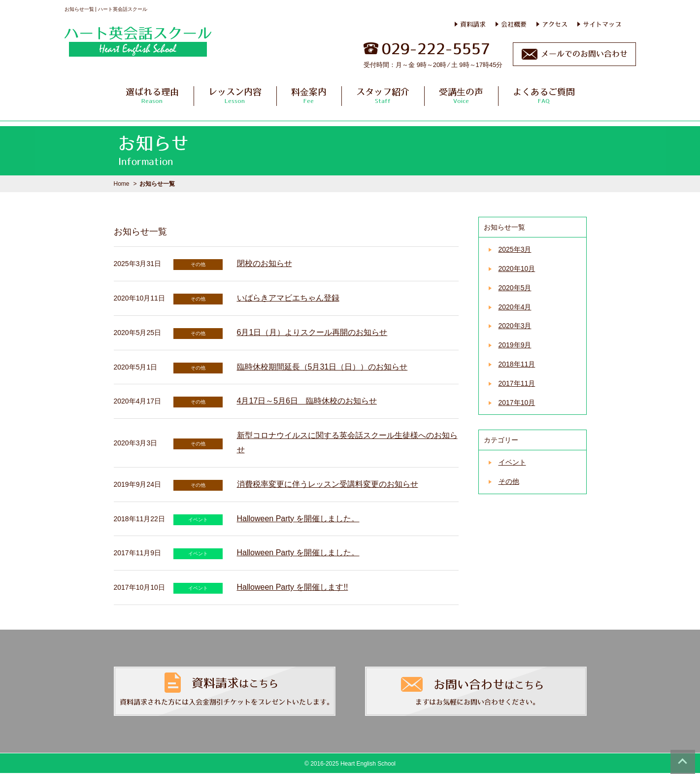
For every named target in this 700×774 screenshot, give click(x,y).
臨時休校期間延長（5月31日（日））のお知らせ (322, 367)
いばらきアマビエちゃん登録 (288, 298)
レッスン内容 (235, 95)
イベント (512, 462)
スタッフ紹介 (383, 95)
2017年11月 (517, 383)
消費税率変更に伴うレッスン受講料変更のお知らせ (328, 484)
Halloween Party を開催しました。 (298, 519)
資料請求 (473, 24)
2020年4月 (515, 307)
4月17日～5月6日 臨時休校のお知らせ (307, 401)
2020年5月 (515, 288)
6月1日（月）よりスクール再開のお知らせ (312, 332)
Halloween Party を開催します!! (293, 587)
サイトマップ (602, 24)
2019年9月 (515, 345)
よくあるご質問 (544, 95)
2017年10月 (517, 403)
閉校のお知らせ (265, 263)
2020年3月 (515, 326)
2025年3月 (515, 249)
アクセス (555, 24)
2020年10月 (517, 269)
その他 (509, 481)
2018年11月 (517, 364)
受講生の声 (461, 95)
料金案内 (309, 95)
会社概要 (514, 24)
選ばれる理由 (152, 95)
